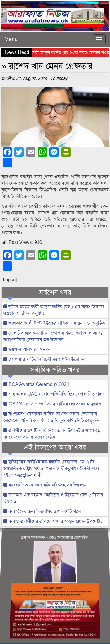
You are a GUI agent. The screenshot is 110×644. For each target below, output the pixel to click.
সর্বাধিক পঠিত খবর (55, 370)
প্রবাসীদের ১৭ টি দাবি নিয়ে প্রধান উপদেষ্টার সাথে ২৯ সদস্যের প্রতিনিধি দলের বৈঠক (52, 434)
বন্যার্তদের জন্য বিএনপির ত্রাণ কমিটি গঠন (42, 511)
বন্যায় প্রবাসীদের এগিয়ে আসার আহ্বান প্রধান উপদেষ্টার (53, 521)
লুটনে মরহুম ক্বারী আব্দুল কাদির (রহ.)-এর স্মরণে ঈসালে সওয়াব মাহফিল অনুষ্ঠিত (54, 310)
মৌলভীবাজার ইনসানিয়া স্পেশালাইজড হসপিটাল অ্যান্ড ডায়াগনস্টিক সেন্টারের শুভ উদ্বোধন (53, 336)
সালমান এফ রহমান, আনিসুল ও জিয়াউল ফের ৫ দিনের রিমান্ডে (53, 498)
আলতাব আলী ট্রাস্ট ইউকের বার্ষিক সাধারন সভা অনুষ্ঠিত (54, 323)
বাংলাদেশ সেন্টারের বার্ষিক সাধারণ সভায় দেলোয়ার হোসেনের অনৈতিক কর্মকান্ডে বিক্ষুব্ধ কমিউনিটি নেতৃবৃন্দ (51, 417)
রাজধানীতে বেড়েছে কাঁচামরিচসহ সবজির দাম (45, 485)
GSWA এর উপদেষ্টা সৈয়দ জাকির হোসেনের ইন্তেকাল (52, 404)
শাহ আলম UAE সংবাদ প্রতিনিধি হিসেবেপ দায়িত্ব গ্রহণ (53, 394)
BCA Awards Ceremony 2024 (36, 384)
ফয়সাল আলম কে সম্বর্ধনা (27, 349)
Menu (11, 39)
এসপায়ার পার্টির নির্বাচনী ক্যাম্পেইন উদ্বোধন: (45, 359)
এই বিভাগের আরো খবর (55, 447)
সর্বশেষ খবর (55, 292)
